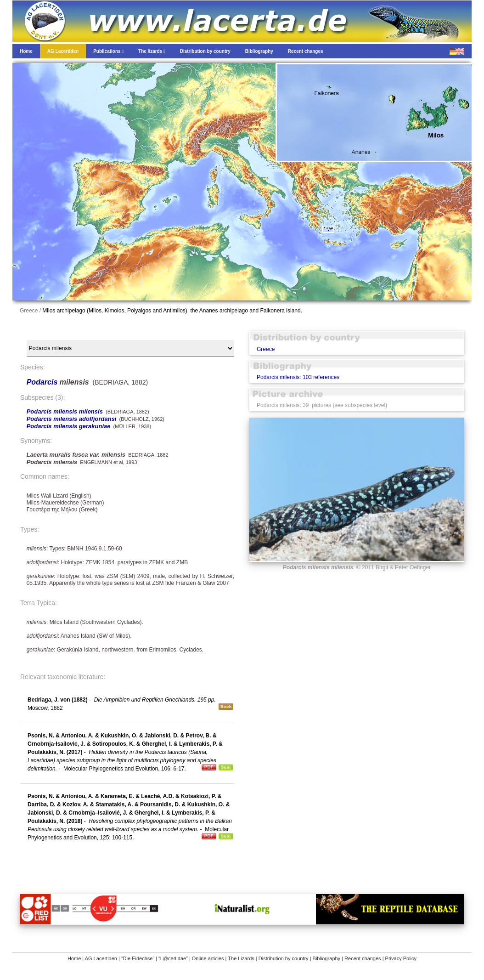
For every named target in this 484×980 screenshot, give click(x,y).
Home (74, 958)
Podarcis (43, 382)
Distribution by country (284, 958)
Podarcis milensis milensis (65, 411)
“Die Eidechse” (138, 958)
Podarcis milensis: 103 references (298, 377)
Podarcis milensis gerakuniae (69, 426)
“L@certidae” (173, 958)
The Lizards (241, 958)
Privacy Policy (401, 958)
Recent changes (363, 958)
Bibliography (327, 958)
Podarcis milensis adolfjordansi (72, 419)
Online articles (208, 958)
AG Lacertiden (101, 958)
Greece (266, 349)
